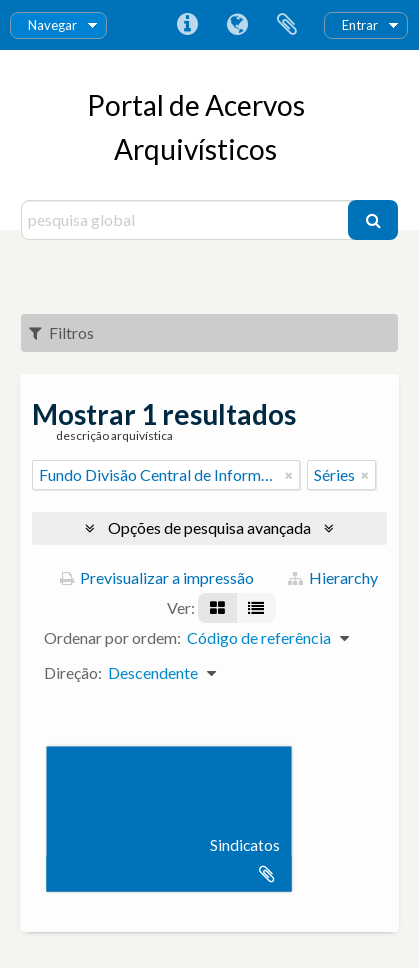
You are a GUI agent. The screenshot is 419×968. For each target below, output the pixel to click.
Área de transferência (287, 25)
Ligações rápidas (187, 25)
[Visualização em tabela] (256, 608)
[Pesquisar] (373, 220)
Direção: (73, 672)
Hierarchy (333, 577)
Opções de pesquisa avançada (209, 527)
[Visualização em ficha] (217, 608)
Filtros (61, 332)
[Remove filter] (289, 475)
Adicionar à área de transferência (267, 874)
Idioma (237, 25)
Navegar (52, 25)
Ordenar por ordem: (112, 637)
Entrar (360, 25)
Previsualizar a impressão (157, 577)
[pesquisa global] (187, 220)
